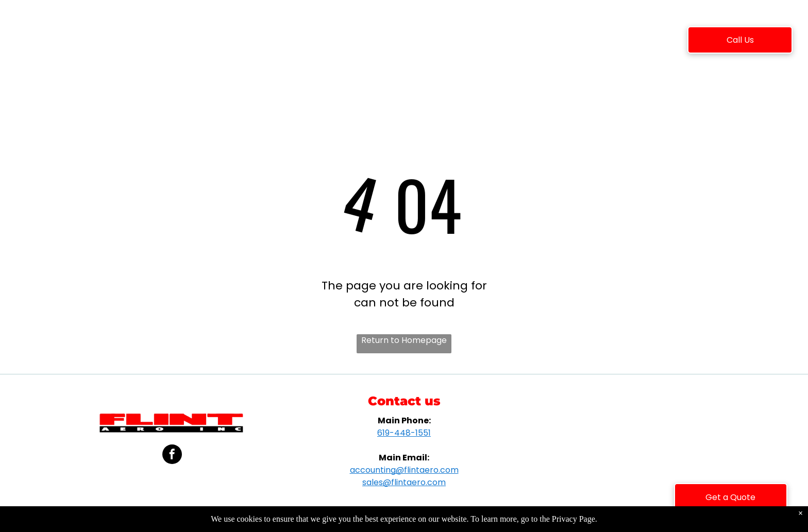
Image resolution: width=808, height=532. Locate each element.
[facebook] (172, 456)
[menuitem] (193, 42)
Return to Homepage (404, 340)
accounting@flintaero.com (404, 470)
